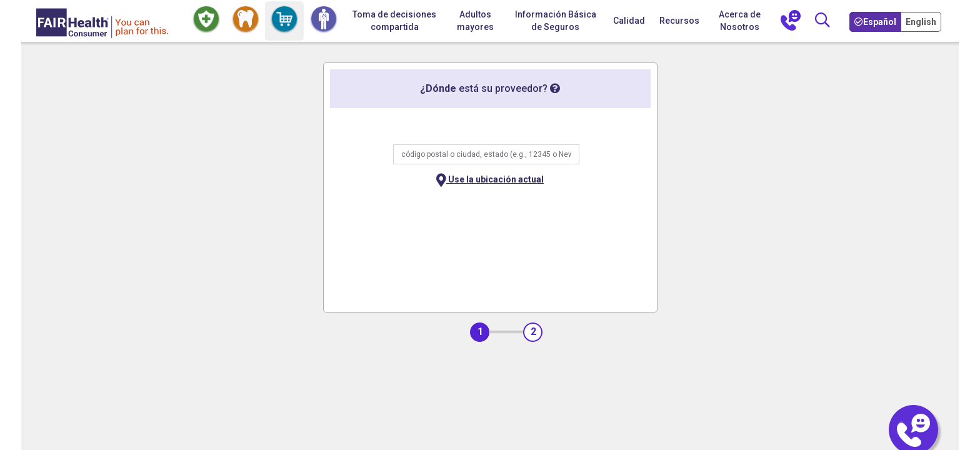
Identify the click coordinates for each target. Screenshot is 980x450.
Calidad (629, 21)
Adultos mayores (475, 21)
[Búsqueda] (822, 21)
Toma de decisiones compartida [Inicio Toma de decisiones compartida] (394, 21)
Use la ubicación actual (490, 180)
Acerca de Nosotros (740, 21)
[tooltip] (555, 88)
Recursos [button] (679, 21)
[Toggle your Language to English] (922, 21)
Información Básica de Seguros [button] (556, 21)
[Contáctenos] (791, 21)
